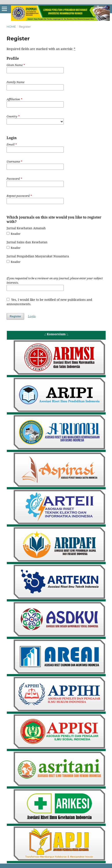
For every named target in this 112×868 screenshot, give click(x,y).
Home (11, 27)
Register (15, 316)
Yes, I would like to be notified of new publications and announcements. (49, 302)
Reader (14, 234)
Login (32, 316)
